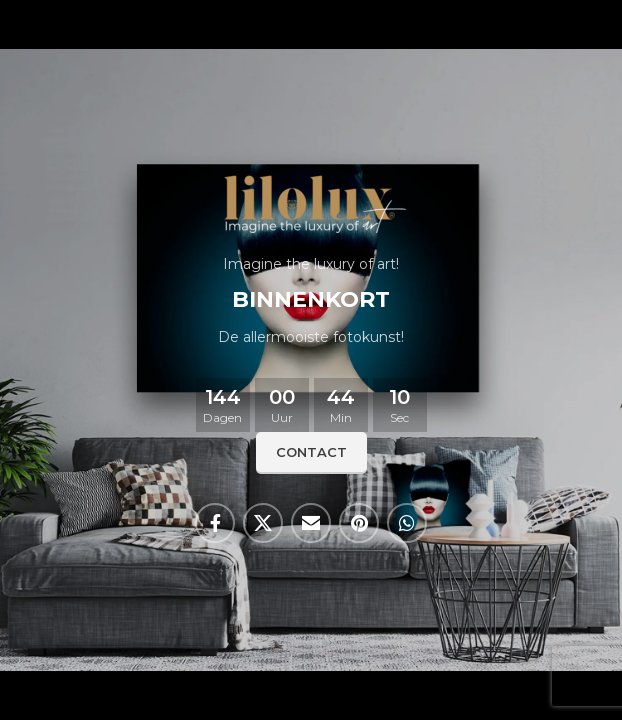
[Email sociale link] (311, 523)
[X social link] (263, 523)
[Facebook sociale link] (215, 523)
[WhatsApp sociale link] (407, 523)
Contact (311, 452)
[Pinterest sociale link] (359, 523)
